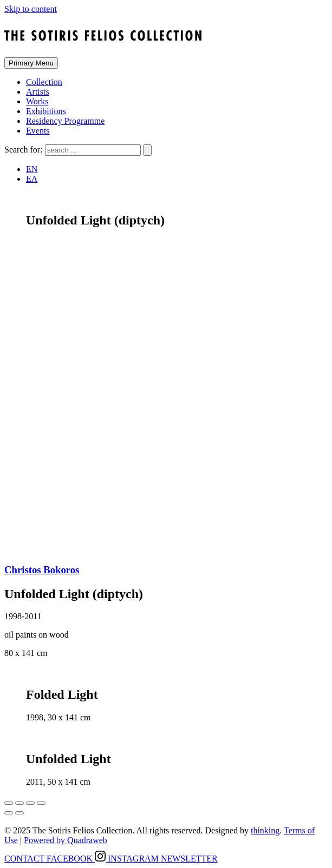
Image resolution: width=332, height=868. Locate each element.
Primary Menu (31, 63)
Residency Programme (65, 121)
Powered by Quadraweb (66, 840)
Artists (38, 92)
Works (37, 101)
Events (38, 131)
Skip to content (31, 9)
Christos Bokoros (42, 570)
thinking (265, 830)
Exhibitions (46, 111)
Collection (44, 82)
